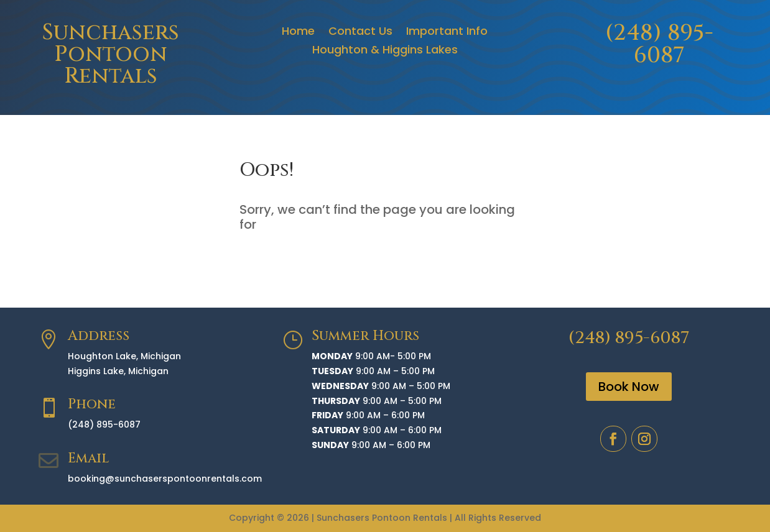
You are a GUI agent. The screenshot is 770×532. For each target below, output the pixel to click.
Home (298, 33)
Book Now (629, 387)
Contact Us (360, 33)
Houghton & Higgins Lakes (385, 51)
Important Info (447, 33)
